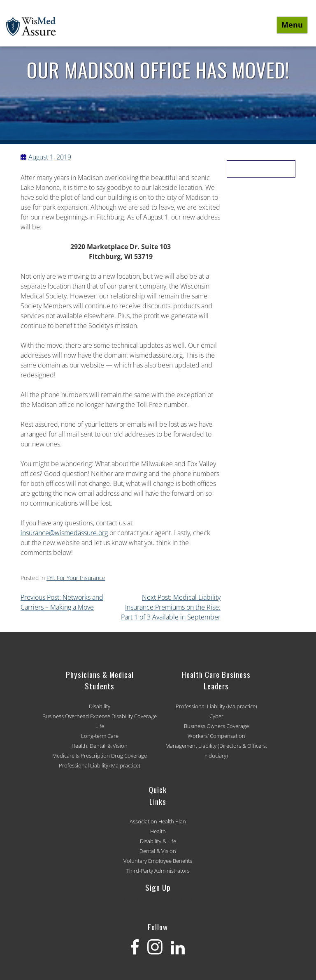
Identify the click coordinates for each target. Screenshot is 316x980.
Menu (292, 25)
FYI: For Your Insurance (76, 578)
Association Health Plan (158, 821)
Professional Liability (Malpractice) (100, 765)
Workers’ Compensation (216, 736)
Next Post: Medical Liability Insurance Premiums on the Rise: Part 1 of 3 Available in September (171, 607)
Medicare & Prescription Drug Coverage (100, 756)
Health (158, 831)
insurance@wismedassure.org (64, 533)
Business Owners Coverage (216, 726)
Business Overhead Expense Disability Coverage (100, 716)
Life (100, 726)
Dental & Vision (158, 851)
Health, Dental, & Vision (100, 746)
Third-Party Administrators (158, 871)
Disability (100, 706)
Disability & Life (158, 841)
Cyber (216, 716)
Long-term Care (100, 736)
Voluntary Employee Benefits (158, 861)
